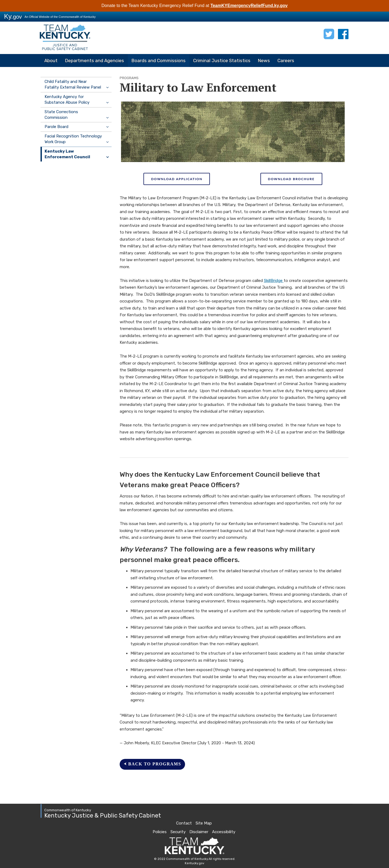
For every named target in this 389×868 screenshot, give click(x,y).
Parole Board (56, 127)
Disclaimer (199, 832)
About (51, 60)
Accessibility (224, 832)
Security (178, 832)
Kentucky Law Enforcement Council (67, 154)
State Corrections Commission (61, 115)
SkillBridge (274, 281)
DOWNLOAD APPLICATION (177, 179)
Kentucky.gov (194, 863)
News (264, 60)
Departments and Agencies (95, 60)
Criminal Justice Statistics (222, 60)
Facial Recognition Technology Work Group (73, 139)
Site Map (204, 823)
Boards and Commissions (159, 60)
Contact (184, 823)
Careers (286, 60)
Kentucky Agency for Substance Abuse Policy (67, 100)
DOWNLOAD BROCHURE (291, 179)
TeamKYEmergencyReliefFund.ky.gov (249, 6)
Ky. (13, 16)
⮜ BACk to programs (152, 764)
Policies (160, 832)
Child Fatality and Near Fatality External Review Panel (73, 84)
